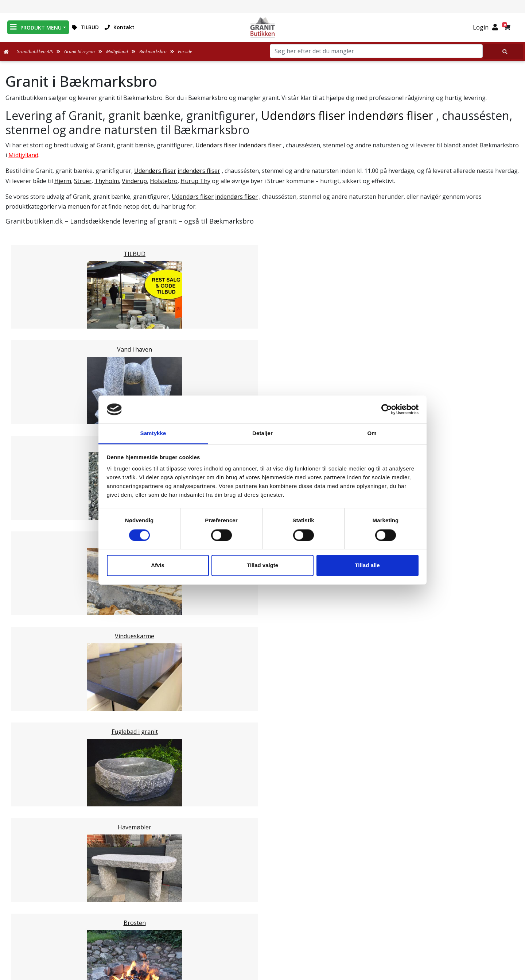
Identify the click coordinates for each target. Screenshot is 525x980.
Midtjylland (23, 155)
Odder (28, 617)
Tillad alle (367, 565)
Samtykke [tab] (153, 433)
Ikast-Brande (38, 661)
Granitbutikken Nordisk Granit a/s (430, 868)
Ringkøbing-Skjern (46, 670)
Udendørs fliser (303, 115)
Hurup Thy (195, 181)
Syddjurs (32, 591)
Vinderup (134, 181)
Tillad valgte (262, 565)
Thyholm (107, 181)
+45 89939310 (435, 917)
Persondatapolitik (264, 946)
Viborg (29, 696)
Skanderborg (38, 644)
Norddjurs (34, 600)
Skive (27, 687)
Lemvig (30, 582)
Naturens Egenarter (264, 919)
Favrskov (32, 609)
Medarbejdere (262, 884)
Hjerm (63, 181)
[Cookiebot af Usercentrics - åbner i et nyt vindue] (387, 409)
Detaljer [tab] (262, 433)
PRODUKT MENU (36, 27)
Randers (31, 626)
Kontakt (120, 27)
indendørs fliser (390, 115)
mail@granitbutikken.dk (435, 901)
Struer (83, 181)
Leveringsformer (263, 893)
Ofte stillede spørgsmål (262, 911)
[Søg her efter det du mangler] (503, 52)
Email (229, 822)
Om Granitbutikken (262, 902)
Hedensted (35, 679)
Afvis (158, 565)
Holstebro (164, 181)
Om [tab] (372, 433)
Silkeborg (33, 635)
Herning (31, 565)
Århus (28, 652)
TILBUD (85, 27)
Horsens (32, 556)
